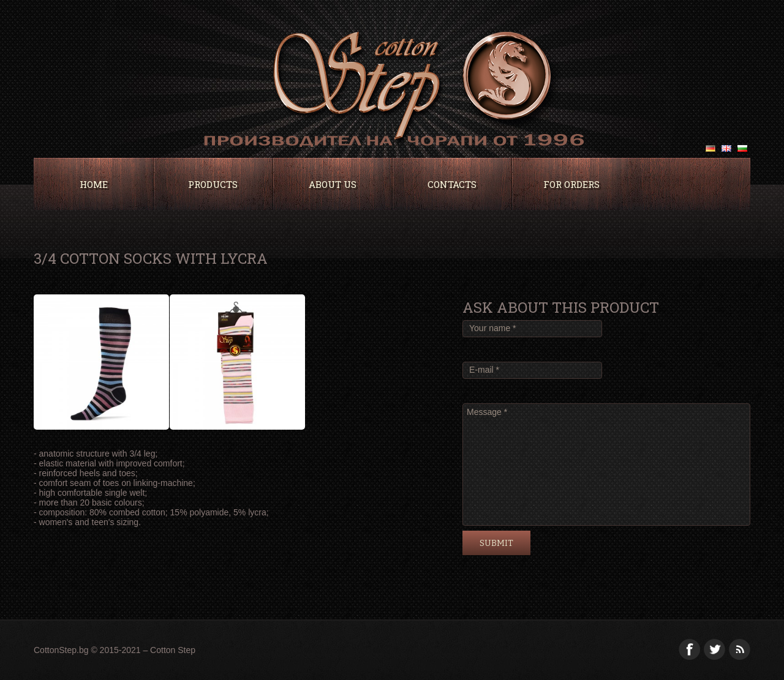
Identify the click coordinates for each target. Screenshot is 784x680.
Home (94, 184)
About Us (333, 184)
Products (213, 184)
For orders (571, 184)
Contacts (452, 184)
